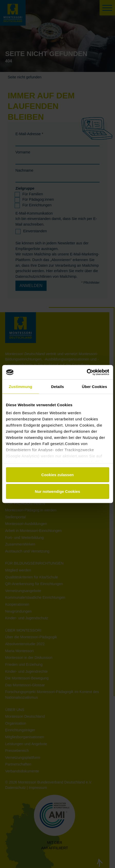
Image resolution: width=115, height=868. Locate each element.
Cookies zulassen (58, 474)
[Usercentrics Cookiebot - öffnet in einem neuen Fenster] (87, 372)
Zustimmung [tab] (20, 386)
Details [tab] (58, 386)
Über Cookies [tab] (94, 386)
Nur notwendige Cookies (58, 491)
